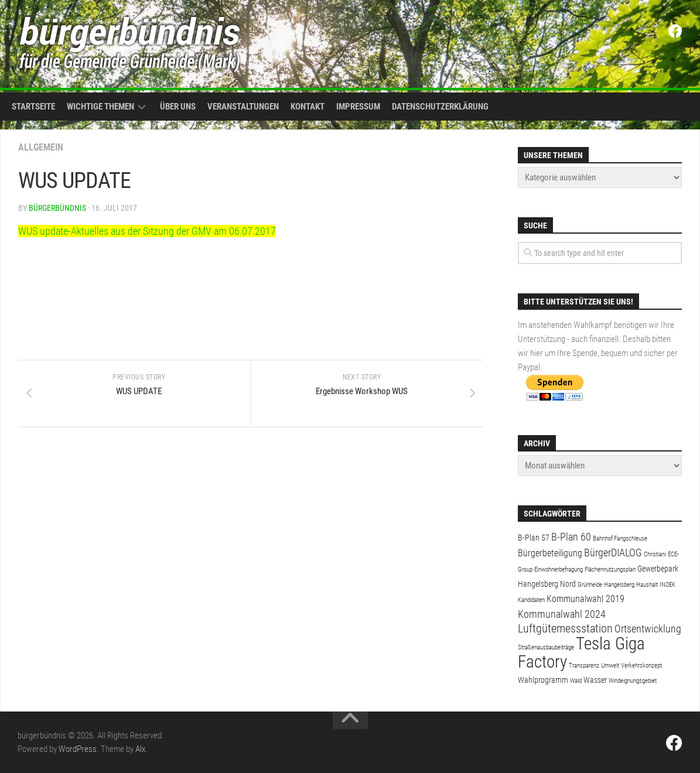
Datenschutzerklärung (440, 107)
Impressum (358, 107)
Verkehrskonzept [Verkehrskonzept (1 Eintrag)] (641, 666)
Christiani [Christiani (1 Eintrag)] (655, 554)
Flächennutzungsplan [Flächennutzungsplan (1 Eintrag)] (610, 570)
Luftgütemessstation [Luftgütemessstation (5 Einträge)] (565, 629)
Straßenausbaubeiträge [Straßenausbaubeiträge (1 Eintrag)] (546, 647)
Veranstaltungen (243, 107)
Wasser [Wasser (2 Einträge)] (595, 680)
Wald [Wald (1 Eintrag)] (576, 681)
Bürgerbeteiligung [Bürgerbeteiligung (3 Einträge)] (550, 553)
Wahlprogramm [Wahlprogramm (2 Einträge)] (543, 680)
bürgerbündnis (57, 208)
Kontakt (308, 107)
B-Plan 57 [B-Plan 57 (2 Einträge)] (534, 538)
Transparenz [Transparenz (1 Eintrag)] (584, 666)
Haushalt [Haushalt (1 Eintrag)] (647, 585)
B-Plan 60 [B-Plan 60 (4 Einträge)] (571, 537)
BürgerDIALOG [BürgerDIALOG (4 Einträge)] (613, 553)
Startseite (33, 107)
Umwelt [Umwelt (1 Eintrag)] (610, 666)
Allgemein (41, 147)
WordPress (78, 749)
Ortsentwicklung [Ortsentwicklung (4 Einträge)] (648, 629)
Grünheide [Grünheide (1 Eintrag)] (590, 585)
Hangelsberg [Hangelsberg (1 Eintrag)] (619, 585)
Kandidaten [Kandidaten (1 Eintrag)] (531, 600)
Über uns (178, 107)
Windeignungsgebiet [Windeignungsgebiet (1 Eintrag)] (633, 681)
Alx (140, 749)
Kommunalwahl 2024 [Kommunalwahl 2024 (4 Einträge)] (562, 614)
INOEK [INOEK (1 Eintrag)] (667, 585)
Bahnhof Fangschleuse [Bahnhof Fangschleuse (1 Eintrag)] (620, 538)
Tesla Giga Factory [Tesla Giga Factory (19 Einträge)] (581, 653)
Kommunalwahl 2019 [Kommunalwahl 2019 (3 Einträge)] (585, 599)
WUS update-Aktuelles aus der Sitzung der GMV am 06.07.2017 (147, 231)
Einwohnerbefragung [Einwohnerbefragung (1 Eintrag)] (559, 570)
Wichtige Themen (100, 107)
